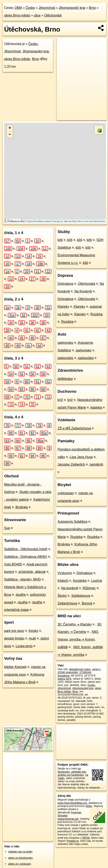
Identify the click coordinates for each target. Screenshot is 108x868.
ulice (37, 15)
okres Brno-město (17, 15)
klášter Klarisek (15, 667)
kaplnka (96, 407)
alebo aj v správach (20, 864)
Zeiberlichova (67, 603)
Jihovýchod (47, 8)
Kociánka (80, 581)
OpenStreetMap (35, 221)
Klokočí (63, 581)
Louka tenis (24, 646)
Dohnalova (65, 284)
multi (32, 638)
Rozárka (96, 314)
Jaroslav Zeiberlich (71, 464)
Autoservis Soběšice (72, 522)
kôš (60, 240)
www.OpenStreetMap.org (72, 803)
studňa (21, 595)
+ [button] (10, 128)
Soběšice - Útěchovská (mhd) (26, 549)
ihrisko (33, 631)
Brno (92, 8)
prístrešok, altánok (32, 572)
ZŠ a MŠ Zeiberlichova (74, 428)
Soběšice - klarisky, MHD (22, 579)
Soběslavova (81, 596)
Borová (87, 603)
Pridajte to (73, 841)
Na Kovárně (83, 291)
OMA (18, 8)
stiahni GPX (65, 679)
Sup (7, 528)
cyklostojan (66, 493)
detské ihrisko (14, 638)
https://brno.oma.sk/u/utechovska (88, 221)
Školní (62, 596)
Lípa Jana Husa (81, 457)
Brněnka (22, 507)
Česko (30, 8)
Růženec (89, 588)
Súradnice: (64, 676)
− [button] (10, 135)
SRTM (86, 838)
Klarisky (63, 307)
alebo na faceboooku (21, 858)
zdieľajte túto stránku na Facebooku (72, 773)
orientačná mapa (16, 610)
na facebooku (69, 770)
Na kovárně (70, 588)
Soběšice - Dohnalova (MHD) (26, 557)
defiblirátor (65, 379)
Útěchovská (53, 15)
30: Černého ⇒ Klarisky (75, 624)
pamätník (96, 464)
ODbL (89, 806)
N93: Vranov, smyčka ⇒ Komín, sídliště (78, 639)
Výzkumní (65, 573)
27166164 (85, 672)
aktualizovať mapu (80, 669)
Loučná (97, 581)
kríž (60, 400)
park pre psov (14, 631)
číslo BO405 (13, 564)
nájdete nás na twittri (20, 852)
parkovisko (65, 343)
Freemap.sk (57, 221)
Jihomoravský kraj (72, 8)
